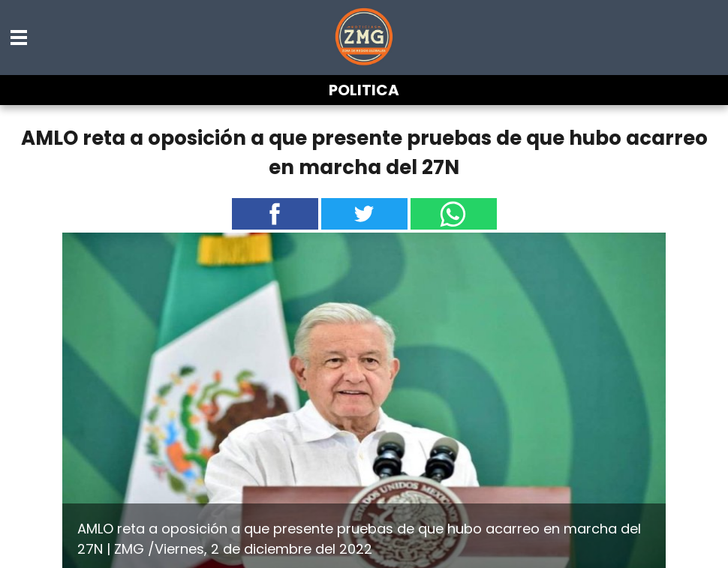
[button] (20, 38)
